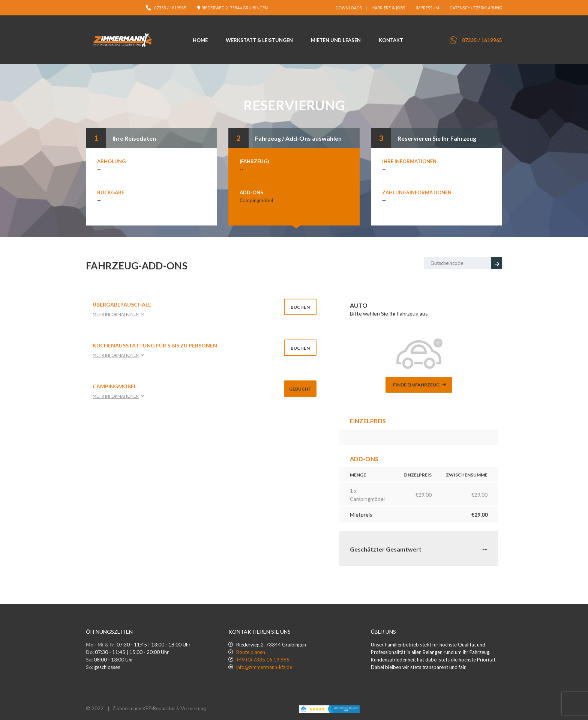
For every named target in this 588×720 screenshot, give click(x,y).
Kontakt (391, 40)
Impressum (427, 8)
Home (200, 40)
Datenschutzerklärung (476, 8)
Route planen (251, 652)
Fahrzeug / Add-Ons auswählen (298, 138)
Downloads (349, 8)
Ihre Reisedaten (134, 138)
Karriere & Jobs (389, 8)
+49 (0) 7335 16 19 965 (263, 660)
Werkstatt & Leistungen (259, 40)
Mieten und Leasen (336, 40)
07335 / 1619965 (170, 8)
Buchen (300, 307)
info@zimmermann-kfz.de (264, 667)
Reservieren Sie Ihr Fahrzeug (437, 138)
